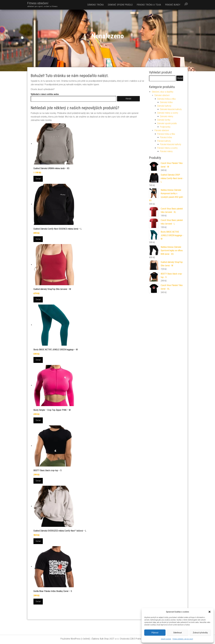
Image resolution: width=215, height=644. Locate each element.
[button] (210, 612)
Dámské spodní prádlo (120, 5)
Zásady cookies (166, 639)
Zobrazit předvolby (200, 633)
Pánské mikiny (166, 151)
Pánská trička (166, 137)
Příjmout (155, 633)
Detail (38, 179)
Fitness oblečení (38, 3)
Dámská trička (96, 5)
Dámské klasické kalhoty (171, 109)
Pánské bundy (173, 5)
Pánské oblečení (162, 130)
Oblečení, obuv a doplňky (163, 92)
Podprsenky (165, 127)
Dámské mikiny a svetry (168, 113)
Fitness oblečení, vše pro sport (183, 639)
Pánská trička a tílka (149, 5)
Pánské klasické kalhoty (171, 144)
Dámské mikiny (167, 116)
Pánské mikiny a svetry (167, 148)
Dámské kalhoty (164, 106)
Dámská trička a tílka (166, 99)
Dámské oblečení (162, 95)
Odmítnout (178, 633)
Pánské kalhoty (164, 141)
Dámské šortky (164, 120)
